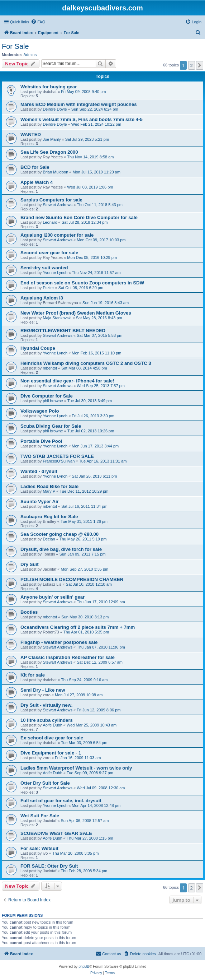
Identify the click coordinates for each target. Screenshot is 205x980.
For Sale (15, 46)
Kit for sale (33, 675)
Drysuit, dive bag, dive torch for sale (61, 549)
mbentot (50, 368)
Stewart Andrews (58, 205)
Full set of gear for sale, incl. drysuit (61, 801)
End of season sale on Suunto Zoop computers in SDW (82, 283)
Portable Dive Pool (41, 441)
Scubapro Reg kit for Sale (49, 517)
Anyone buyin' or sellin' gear (53, 597)
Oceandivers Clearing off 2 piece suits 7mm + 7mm (78, 627)
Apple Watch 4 (37, 182)
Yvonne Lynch (55, 273)
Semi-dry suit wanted (44, 268)
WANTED (31, 134)
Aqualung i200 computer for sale (57, 235)
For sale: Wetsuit (39, 848)
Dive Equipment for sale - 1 (51, 753)
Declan (49, 539)
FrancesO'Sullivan (59, 461)
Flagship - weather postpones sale (59, 642)
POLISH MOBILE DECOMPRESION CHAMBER (72, 579)
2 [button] (192, 65)
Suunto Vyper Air (40, 501)
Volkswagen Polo (40, 411)
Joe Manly (52, 139)
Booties (29, 612)
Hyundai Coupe (38, 348)
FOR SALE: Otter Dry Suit (49, 866)
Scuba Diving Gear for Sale (51, 426)
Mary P (49, 491)
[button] (200, 65)
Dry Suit (30, 564)
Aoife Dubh (52, 725)
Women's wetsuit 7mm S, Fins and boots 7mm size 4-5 (82, 119)
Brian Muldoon (55, 172)
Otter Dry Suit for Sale (45, 783)
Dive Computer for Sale (47, 396)
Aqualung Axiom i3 (42, 298)
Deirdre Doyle (55, 109)
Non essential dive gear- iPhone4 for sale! (67, 381)
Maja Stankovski (57, 318)
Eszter (48, 288)
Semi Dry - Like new (43, 690)
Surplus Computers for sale (51, 200)
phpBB (84, 967)
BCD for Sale (35, 167)
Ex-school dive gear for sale (52, 738)
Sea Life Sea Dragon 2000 (49, 152)
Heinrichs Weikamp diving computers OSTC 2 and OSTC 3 (86, 363)
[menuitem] (38, 22)
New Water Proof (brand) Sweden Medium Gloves (76, 313)
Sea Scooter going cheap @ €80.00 (59, 534)
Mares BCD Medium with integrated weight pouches (79, 104)
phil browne (53, 401)
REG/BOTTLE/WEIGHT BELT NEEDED (63, 331)
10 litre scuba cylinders (47, 720)
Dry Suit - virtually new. (46, 705)
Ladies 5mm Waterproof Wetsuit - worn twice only (76, 768)
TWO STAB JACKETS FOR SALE (57, 456)
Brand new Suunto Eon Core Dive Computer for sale (79, 217)
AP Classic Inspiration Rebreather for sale (68, 657)
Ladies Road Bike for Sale (49, 486)
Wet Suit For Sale (40, 816)
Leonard (50, 222)
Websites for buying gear (49, 87)
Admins (30, 55)
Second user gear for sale (49, 253)
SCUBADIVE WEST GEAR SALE (56, 833)
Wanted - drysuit (39, 471)
